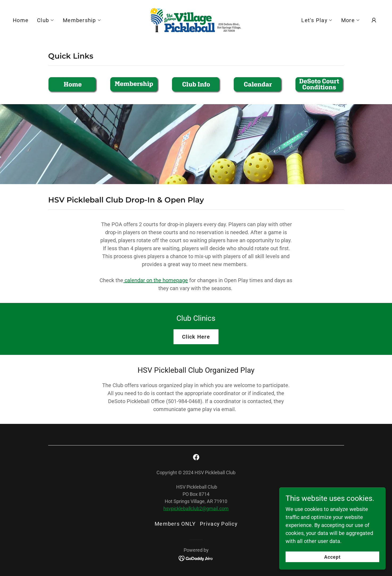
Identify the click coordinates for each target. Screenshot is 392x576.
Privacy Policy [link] (219, 524)
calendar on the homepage (156, 280)
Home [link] (21, 20)
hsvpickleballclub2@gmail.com (196, 508)
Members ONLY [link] (175, 524)
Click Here (196, 337)
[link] (196, 20)
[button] (46, 20)
